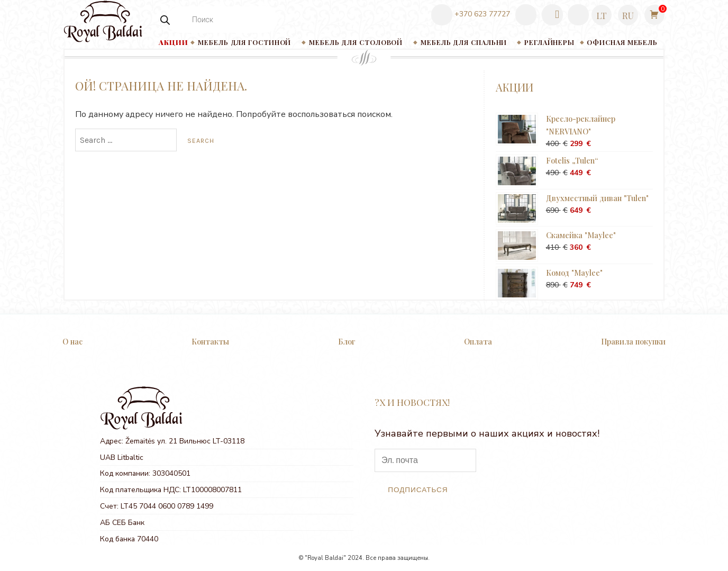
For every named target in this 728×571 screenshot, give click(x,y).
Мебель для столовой (356, 42)
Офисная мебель (622, 42)
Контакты (210, 341)
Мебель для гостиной (244, 42)
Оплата (478, 341)
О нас (72, 341)
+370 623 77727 (471, 14)
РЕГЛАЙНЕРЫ (549, 42)
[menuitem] (602, 15)
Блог (347, 341)
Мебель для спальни (464, 42)
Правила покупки (633, 341)
